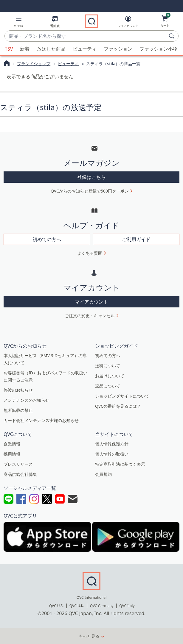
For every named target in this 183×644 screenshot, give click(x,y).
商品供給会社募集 (20, 474)
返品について (108, 386)
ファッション (118, 49)
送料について (108, 366)
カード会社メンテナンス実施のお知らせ (41, 420)
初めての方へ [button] (47, 239)
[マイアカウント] (128, 23)
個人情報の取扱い (112, 454)
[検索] (173, 36)
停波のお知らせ (18, 390)
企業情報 (12, 444)
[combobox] (86, 36)
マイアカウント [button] (91, 302)
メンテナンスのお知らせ (27, 400)
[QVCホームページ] (7, 64)
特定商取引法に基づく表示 (120, 464)
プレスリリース (18, 464)
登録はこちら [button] (91, 177)
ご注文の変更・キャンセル (90, 316)
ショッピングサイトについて (122, 396)
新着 (25, 49)
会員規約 (103, 474)
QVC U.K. (77, 606)
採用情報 (12, 454)
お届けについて (110, 376)
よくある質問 (90, 253)
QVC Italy (127, 606)
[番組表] (55, 23)
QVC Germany (102, 606)
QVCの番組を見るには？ (118, 406)
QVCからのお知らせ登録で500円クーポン (90, 191)
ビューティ (85, 49)
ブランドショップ (34, 64)
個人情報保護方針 (112, 444)
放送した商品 (51, 49)
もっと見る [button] (89, 636)
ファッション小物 (159, 49)
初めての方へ (108, 355)
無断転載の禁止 (18, 410)
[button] (18, 23)
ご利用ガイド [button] (136, 239)
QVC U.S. (56, 606)
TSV (9, 49)
